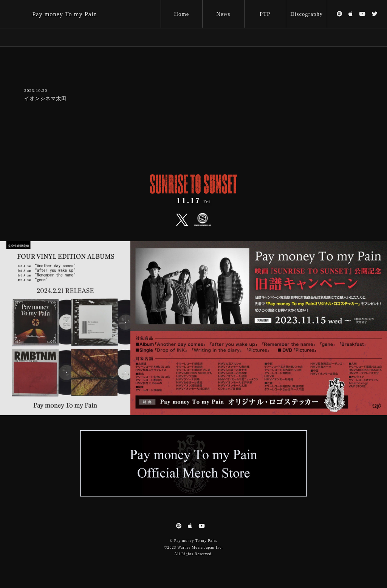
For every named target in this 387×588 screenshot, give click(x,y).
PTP (265, 14)
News (223, 14)
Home (182, 14)
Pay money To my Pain (64, 14)
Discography (307, 14)
